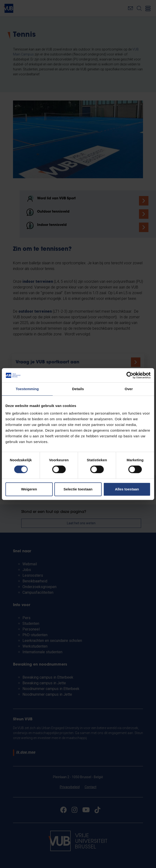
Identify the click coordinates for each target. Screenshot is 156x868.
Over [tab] (129, 389)
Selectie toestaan (78, 489)
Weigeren (29, 489)
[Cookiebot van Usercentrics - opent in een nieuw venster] (130, 375)
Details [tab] (78, 389)
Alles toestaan (127, 489)
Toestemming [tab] (27, 389)
